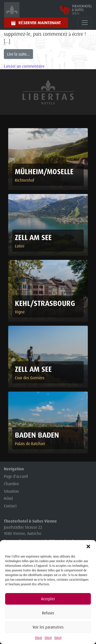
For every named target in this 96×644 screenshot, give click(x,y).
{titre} (38, 638)
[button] (88, 546)
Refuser (48, 613)
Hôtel (8, 498)
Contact (10, 506)
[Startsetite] (12, 10)
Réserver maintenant (40, 23)
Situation (11, 491)
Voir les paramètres (48, 627)
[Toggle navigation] (85, 23)
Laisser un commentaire (24, 66)
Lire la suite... (18, 54)
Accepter (48, 599)
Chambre (11, 484)
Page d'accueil (16, 476)
